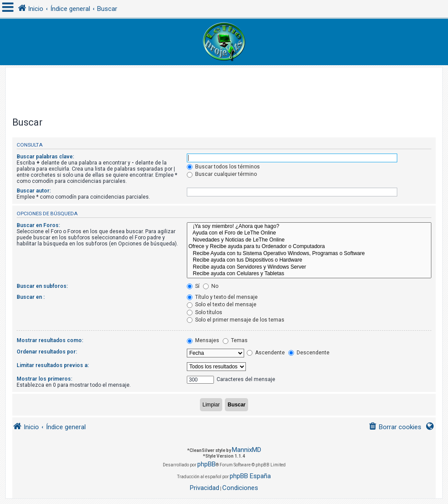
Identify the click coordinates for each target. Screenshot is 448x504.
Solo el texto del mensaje (222, 304)
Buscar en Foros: (38, 225)
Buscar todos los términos (223, 167)
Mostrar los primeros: (44, 379)
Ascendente (266, 353)
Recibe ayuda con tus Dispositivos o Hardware (309, 260)
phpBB (206, 464)
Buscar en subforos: (42, 286)
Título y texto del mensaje (222, 297)
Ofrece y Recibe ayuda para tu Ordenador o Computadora (309, 247)
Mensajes (203, 340)
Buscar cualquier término (222, 174)
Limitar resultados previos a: (53, 365)
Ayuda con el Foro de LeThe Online (309, 233)
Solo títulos (205, 312)
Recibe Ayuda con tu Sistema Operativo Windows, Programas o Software (309, 254)
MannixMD (247, 450)
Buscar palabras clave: (45, 157)
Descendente (309, 353)
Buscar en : (31, 297)
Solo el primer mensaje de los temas (236, 320)
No (211, 286)
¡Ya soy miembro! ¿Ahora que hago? (309, 227)
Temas (235, 340)
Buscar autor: (34, 191)
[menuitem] (395, 427)
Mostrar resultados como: (50, 340)
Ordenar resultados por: (47, 352)
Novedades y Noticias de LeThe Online (309, 240)
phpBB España (250, 476)
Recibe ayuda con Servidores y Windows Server (309, 267)
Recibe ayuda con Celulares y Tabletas (309, 274)
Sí (193, 286)
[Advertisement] (224, 87)
